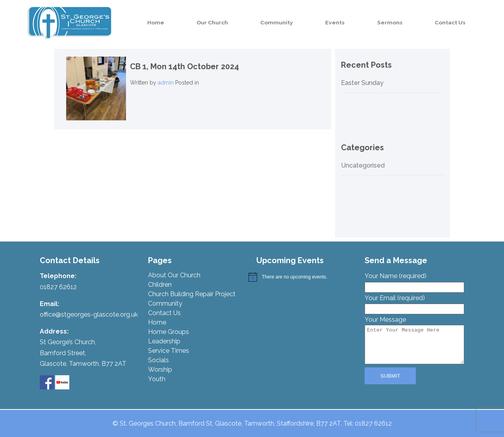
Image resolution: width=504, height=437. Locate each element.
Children (160, 285)
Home (205, 22)
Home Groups (169, 332)
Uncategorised (363, 166)
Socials (158, 360)
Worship (160, 370)
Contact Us (455, 22)
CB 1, (184, 66)
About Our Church (174, 275)
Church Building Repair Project (192, 294)
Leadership (164, 341)
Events (358, 22)
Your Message (414, 341)
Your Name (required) (414, 281)
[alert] (302, 277)
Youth (157, 379)
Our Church (252, 22)
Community (308, 22)
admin (166, 83)
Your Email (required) (414, 303)
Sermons (404, 22)
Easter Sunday (362, 83)
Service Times (169, 351)
